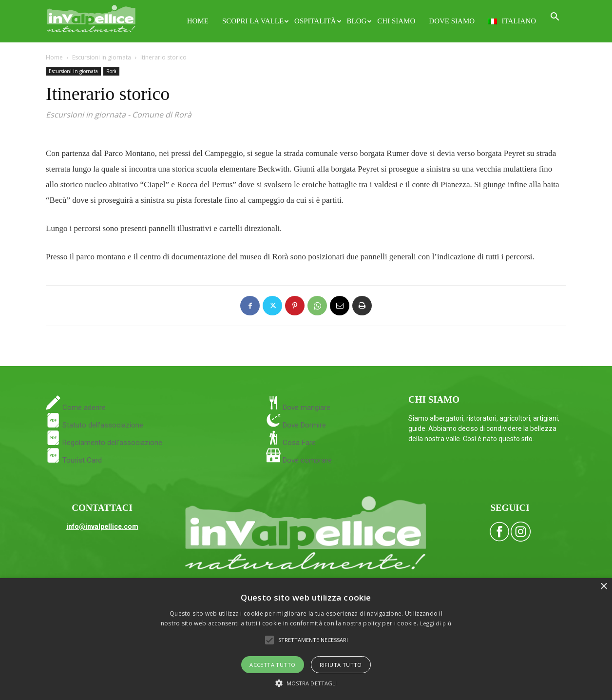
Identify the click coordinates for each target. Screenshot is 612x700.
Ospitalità (317, 21)
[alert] (306, 639)
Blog (359, 21)
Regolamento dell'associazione (104, 443)
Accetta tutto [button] (272, 665)
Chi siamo (396, 21)
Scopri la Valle (255, 21)
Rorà (111, 71)
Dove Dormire (303, 425)
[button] (555, 18)
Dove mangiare (306, 408)
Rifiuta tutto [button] (341, 665)
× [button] (603, 587)
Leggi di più (436, 623)
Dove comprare (307, 460)
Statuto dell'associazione (95, 425)
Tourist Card (74, 460)
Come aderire (83, 408)
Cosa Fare (298, 443)
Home (198, 21)
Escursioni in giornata (102, 57)
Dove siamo (452, 21)
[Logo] (91, 17)
